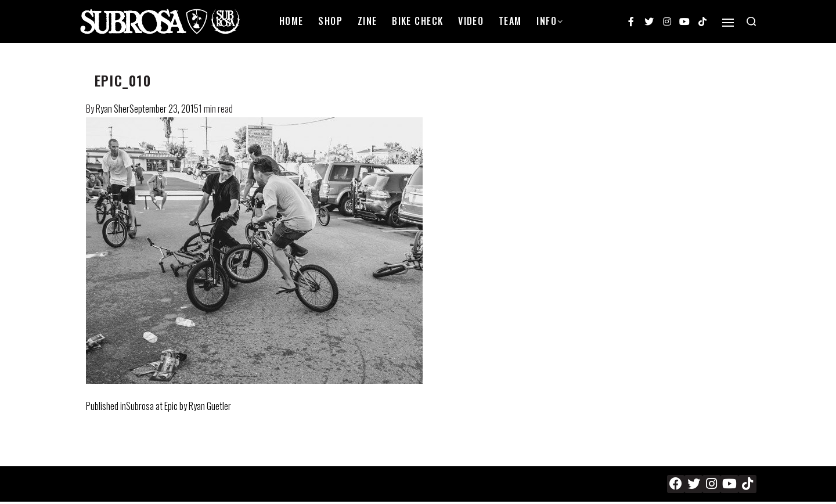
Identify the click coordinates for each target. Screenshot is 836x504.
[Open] (728, 23)
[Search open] (751, 21)
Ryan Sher (113, 109)
